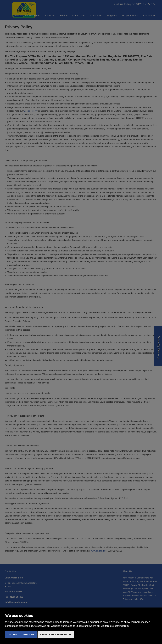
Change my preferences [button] (56, 635)
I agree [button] (12, 635)
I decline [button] (29, 635)
